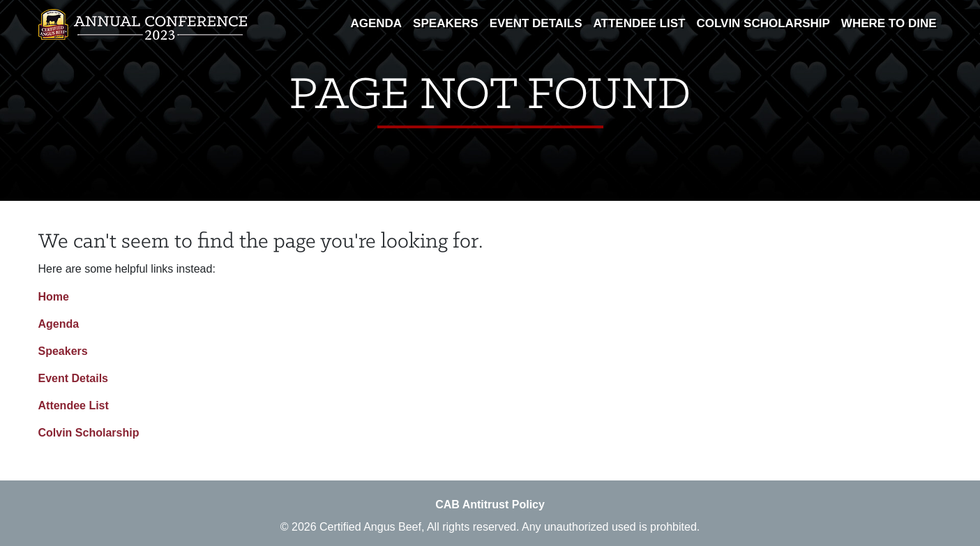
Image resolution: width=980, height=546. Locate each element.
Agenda (376, 23)
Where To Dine (889, 23)
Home (54, 297)
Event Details (536, 23)
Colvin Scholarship (763, 23)
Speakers (446, 23)
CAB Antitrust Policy (490, 505)
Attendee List (640, 23)
